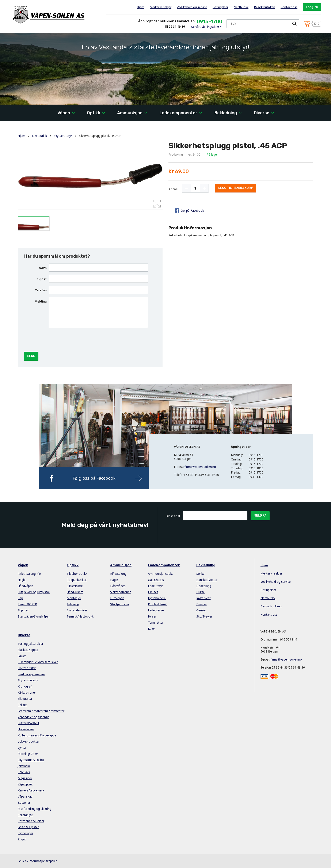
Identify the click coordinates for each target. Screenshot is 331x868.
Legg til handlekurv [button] (236, 188)
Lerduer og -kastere (31, 674)
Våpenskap (25, 796)
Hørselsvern (26, 729)
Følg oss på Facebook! (95, 478)
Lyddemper (25, 833)
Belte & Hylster (28, 827)
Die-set (153, 592)
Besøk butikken (265, 7)
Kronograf (25, 686)
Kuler (151, 629)
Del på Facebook (192, 211)
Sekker (22, 705)
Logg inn (312, 7)
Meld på (260, 516)
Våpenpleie (25, 784)
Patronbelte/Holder (31, 821)
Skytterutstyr (63, 136)
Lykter (22, 748)
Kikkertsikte (75, 586)
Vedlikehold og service (192, 7)
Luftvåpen (117, 598)
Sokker (201, 574)
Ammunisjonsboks (161, 574)
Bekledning (226, 113)
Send (31, 356)
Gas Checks (156, 580)
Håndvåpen (25, 586)
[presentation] (81, 339)
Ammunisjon (130, 113)
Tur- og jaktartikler (31, 644)
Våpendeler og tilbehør (33, 717)
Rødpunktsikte (77, 580)
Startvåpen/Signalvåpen (34, 616)
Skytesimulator (28, 680)
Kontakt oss (289, 7)
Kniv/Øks (24, 772)
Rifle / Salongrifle (29, 574)
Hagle (22, 580)
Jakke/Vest (203, 598)
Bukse (201, 592)
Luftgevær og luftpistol (34, 592)
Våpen (64, 113)
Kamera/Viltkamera (31, 790)
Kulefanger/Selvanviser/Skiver (38, 662)
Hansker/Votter (207, 580)
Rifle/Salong (118, 574)
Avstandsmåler (77, 610)
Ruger (22, 839)
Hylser (152, 616)
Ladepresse (156, 610)
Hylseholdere (157, 598)
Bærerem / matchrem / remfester (41, 711)
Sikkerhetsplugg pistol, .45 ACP (100, 136)
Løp (20, 598)
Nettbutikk (241, 7)
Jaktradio (24, 766)
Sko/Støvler (204, 616)
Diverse (262, 113)
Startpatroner (120, 604)
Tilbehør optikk (77, 574)
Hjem (140, 7)
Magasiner (25, 778)
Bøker (22, 656)
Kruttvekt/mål (158, 604)
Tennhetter (156, 622)
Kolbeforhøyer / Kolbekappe (37, 735)
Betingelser (220, 7)
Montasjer (74, 598)
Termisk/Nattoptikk (80, 616)
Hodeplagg (204, 586)
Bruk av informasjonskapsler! (38, 861)
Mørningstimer (28, 754)
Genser (201, 610)
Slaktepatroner (120, 592)
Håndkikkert (75, 592)
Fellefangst (25, 815)
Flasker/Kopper (28, 650)
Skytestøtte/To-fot (31, 760)
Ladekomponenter (178, 113)
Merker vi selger (161, 7)
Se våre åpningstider (205, 27)
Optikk (94, 113)
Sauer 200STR (27, 604)
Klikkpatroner (27, 692)
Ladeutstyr (155, 586)
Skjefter (23, 610)
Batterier (24, 803)
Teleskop (73, 604)
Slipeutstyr (25, 699)
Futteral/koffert (28, 723)
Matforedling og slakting (35, 809)
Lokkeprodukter (29, 741)
